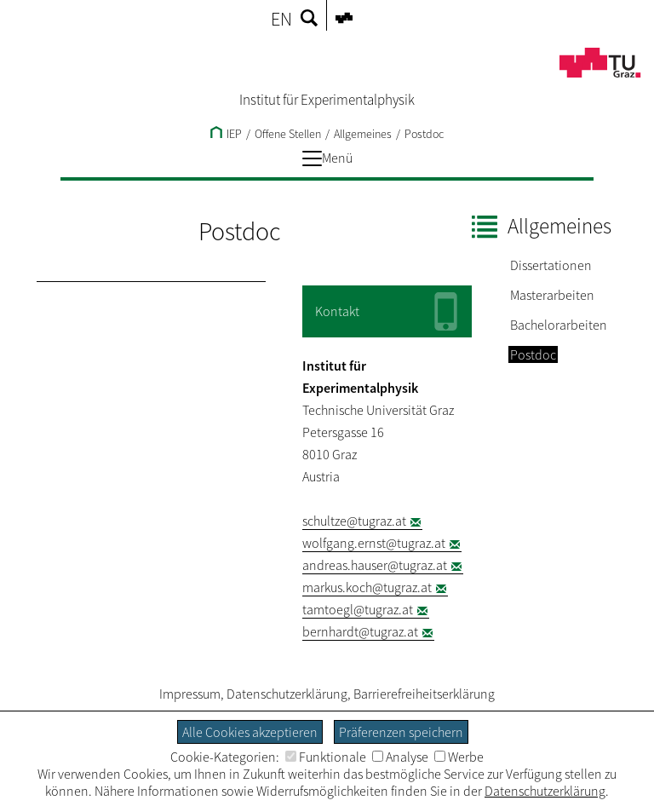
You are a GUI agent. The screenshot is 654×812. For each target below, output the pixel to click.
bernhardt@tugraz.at (360, 631)
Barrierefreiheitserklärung (424, 694)
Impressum (190, 694)
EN (281, 19)
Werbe (459, 757)
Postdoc (424, 134)
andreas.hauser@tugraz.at (375, 565)
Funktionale (326, 757)
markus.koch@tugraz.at (367, 587)
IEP (226, 134)
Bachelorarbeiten (559, 325)
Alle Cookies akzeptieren (250, 732)
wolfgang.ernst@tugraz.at (374, 543)
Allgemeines (363, 134)
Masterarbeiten (552, 295)
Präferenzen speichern (401, 732)
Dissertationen (551, 265)
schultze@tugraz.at (354, 521)
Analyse (400, 757)
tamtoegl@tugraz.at (358, 609)
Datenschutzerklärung (287, 694)
